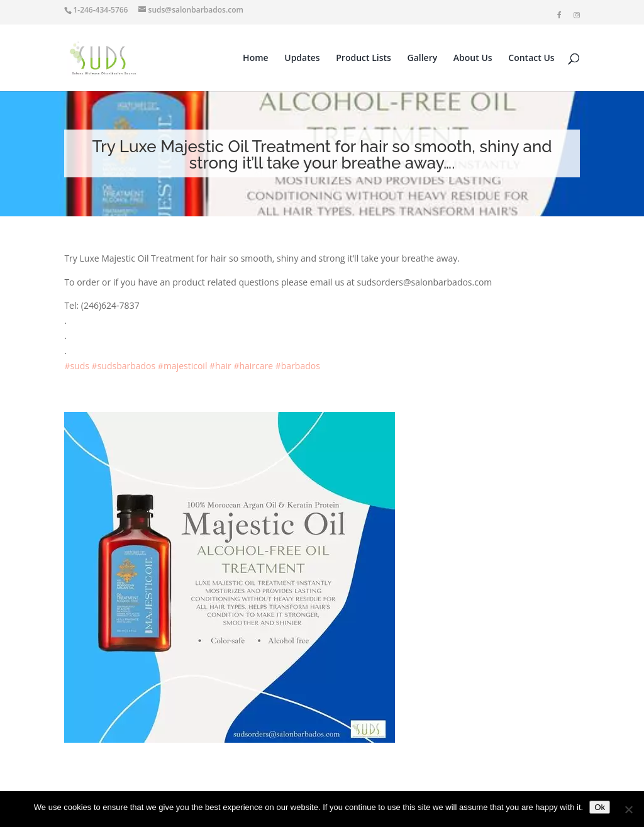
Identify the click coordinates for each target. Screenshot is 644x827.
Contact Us (531, 58)
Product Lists (364, 58)
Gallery (423, 58)
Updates (302, 58)
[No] (628, 809)
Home (256, 58)
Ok (600, 807)
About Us (473, 58)
